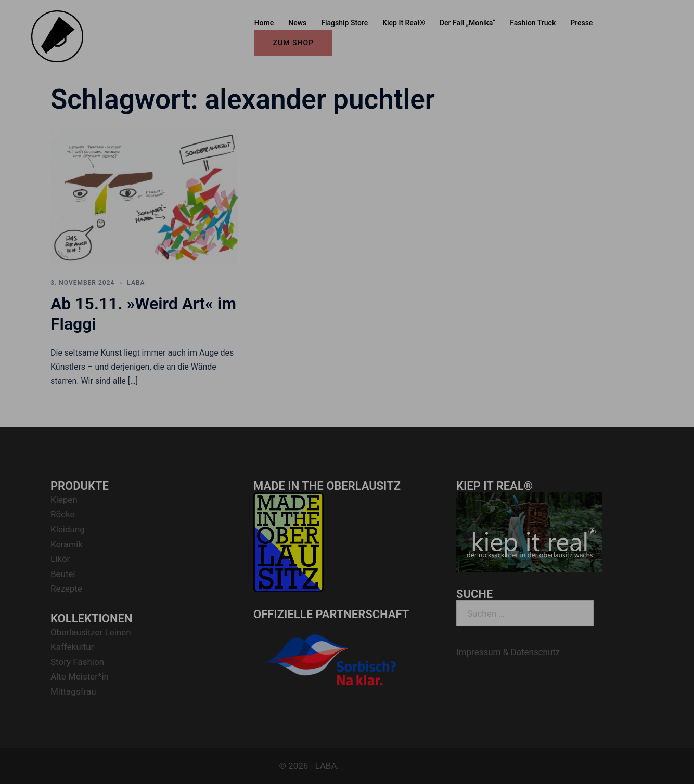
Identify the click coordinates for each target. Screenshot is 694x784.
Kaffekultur (72, 647)
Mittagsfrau (73, 691)
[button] (672, 15)
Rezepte (66, 589)
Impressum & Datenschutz (508, 652)
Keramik (67, 544)
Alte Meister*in (80, 676)
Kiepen (64, 500)
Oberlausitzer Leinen (91, 632)
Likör (60, 559)
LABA (136, 283)
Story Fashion (77, 662)
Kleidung (68, 529)
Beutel (63, 574)
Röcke (63, 514)
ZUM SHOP (293, 43)
